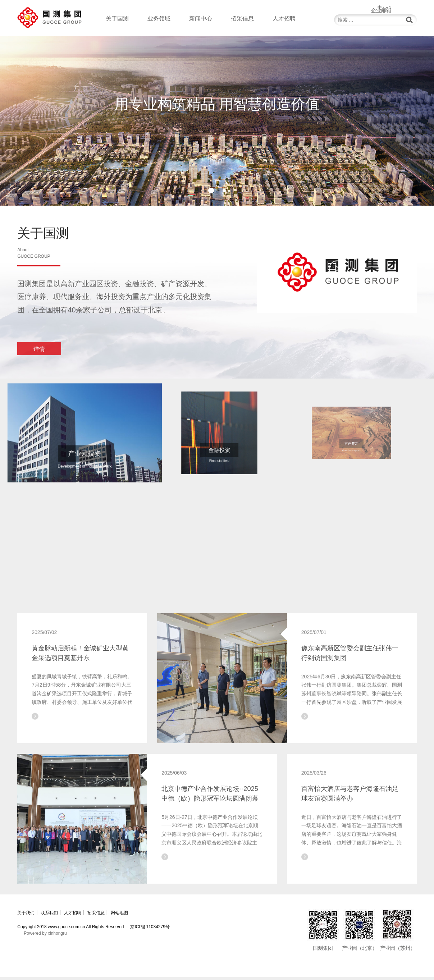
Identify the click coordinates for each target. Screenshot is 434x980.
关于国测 (117, 19)
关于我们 (27, 915)
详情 (39, 356)
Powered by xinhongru (45, 936)
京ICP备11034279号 (150, 930)
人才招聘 (284, 19)
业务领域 (159, 19)
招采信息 (242, 19)
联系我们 (58, 915)
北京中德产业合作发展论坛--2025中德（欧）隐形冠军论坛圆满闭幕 (210, 808)
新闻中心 (201, 19)
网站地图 (147, 915)
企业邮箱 (407, 7)
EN (389, 8)
